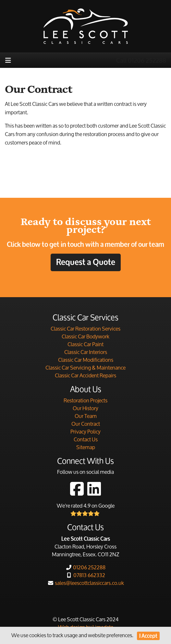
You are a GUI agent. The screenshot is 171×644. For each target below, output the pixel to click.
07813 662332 (85, 575)
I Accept (148, 636)
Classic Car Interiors (86, 352)
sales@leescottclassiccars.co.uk (86, 583)
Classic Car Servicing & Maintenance (85, 367)
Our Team (86, 416)
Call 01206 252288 (141, 60)
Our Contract (86, 424)
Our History (85, 408)
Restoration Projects (85, 400)
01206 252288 (85, 567)
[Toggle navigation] (8, 60)
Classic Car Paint (85, 344)
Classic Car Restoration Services (85, 328)
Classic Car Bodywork (85, 336)
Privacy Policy (85, 431)
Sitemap (86, 447)
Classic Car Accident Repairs (85, 375)
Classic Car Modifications (86, 360)
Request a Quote (86, 262)
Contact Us (86, 439)
